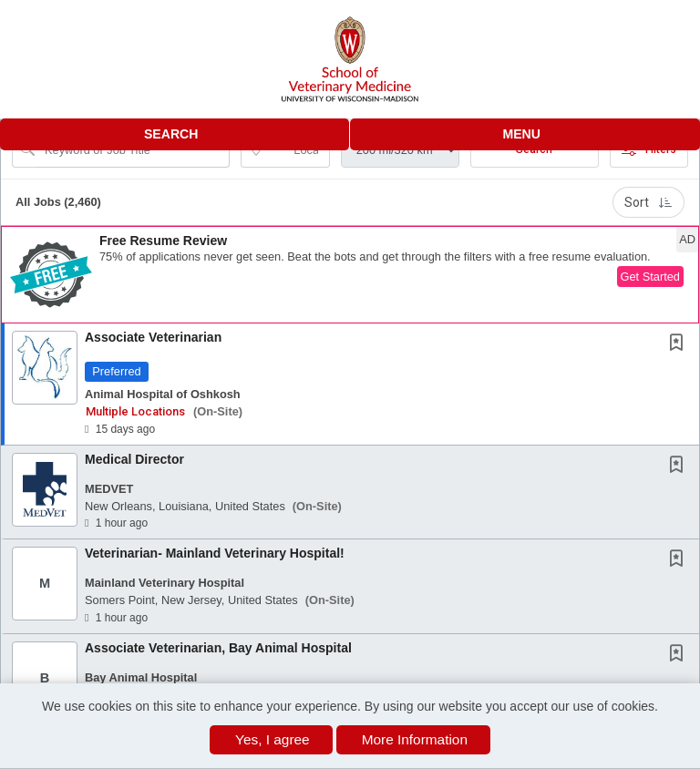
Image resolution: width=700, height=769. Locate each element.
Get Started (650, 277)
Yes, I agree (273, 739)
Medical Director (134, 459)
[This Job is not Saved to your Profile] (680, 344)
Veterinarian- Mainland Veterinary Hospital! (215, 553)
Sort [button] (649, 202)
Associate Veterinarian (153, 337)
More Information (415, 739)
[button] (525, 134)
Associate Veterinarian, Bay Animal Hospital (218, 648)
